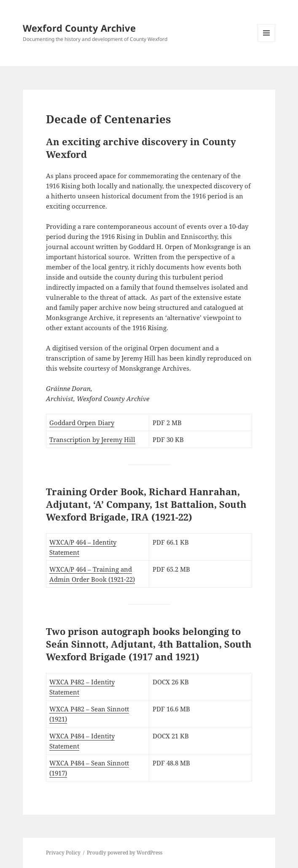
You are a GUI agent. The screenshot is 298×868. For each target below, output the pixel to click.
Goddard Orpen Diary (82, 423)
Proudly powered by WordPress (125, 853)
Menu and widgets (267, 42)
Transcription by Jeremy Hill (92, 439)
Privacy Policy (63, 853)
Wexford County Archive (79, 28)
